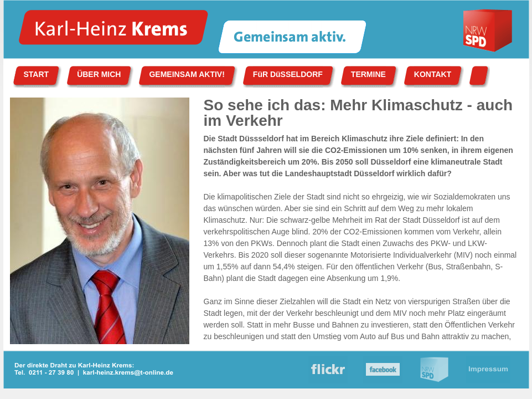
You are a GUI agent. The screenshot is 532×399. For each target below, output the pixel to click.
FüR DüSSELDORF (288, 74)
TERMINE (368, 74)
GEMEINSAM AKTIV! (187, 74)
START (37, 74)
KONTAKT (433, 74)
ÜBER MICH (99, 74)
